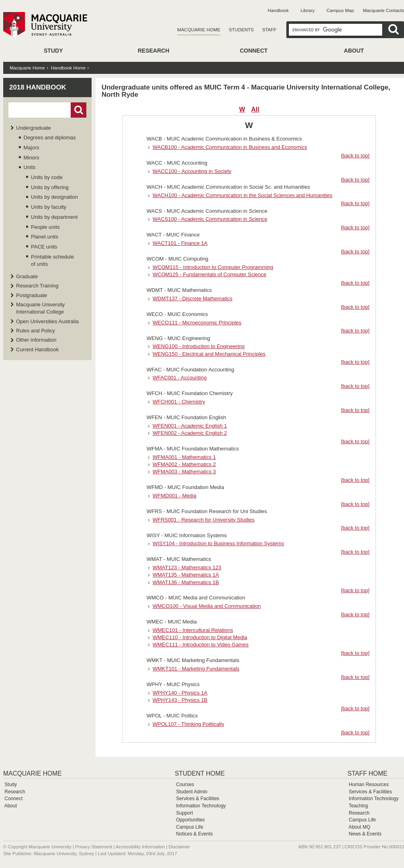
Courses (185, 784)
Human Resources (369, 784)
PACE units (44, 247)
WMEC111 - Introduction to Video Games (201, 645)
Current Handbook (37, 349)
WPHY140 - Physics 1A (180, 693)
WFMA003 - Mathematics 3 (184, 472)
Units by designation (54, 197)
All (255, 109)
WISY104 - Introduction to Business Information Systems (218, 543)
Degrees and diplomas (50, 138)
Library (307, 10)
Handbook (278, 10)
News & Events (365, 834)
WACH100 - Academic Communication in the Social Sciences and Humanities (243, 195)
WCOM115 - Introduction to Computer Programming (213, 267)
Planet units (45, 237)
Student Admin (192, 792)
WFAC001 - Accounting (180, 378)
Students (241, 30)
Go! (79, 110)
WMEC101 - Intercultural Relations (193, 630)
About (354, 51)
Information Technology (201, 806)
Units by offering (50, 187)
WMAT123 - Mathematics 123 (187, 567)
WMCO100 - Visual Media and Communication (207, 606)
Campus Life (189, 827)
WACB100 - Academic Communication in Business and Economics (230, 147)
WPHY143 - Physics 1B (180, 700)
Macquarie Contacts (384, 10)
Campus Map (340, 10)
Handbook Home (68, 68)
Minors (32, 158)
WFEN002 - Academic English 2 (190, 433)
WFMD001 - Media (174, 496)
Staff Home (367, 773)
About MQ (359, 827)
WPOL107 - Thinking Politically (188, 724)
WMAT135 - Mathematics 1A (186, 575)
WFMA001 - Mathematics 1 (184, 457)
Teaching (358, 806)
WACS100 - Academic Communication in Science (210, 219)
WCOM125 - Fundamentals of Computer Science (209, 274)
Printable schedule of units (52, 260)
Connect (254, 51)
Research (154, 51)
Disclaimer (179, 847)
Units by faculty (49, 207)
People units (45, 227)
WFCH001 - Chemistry (179, 402)
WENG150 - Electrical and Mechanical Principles (209, 354)
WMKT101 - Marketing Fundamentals (196, 669)
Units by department (54, 217)
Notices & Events (194, 834)
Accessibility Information (140, 847)
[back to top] (355, 156)
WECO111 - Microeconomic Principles (197, 323)
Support (184, 813)
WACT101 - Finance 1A (180, 243)
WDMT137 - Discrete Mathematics (193, 299)
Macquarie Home (199, 30)
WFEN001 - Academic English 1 (190, 426)
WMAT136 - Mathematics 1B (186, 582)
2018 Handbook (38, 87)
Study (53, 51)
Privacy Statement (94, 847)
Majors (32, 148)
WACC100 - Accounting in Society (192, 171)
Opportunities (190, 820)
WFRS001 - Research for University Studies (204, 520)
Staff (269, 30)
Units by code (47, 177)
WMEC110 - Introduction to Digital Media (200, 637)
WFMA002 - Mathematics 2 (184, 464)
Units (30, 167)
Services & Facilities (197, 799)
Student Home (200, 773)
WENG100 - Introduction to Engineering (199, 346)
